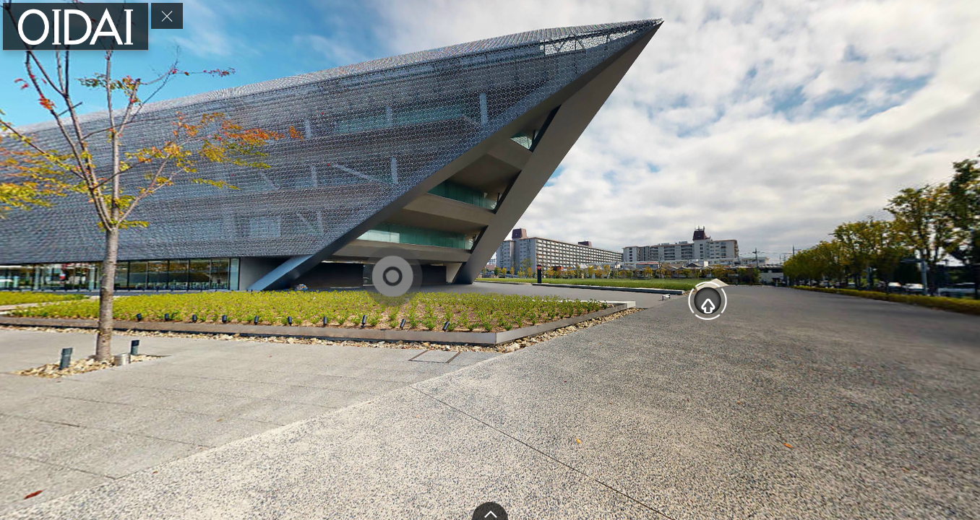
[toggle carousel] (490, 511)
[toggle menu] (167, 16)
